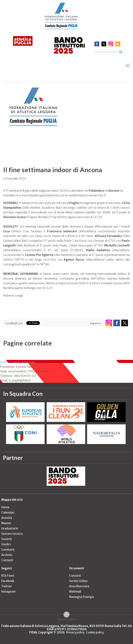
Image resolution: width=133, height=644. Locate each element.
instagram (111, 44)
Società (7, 539)
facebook (97, 44)
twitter (104, 44)
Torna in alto (67, 619)
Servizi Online (78, 581)
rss (118, 44)
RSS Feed (8, 576)
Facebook (8, 581)
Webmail (75, 592)
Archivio (7, 555)
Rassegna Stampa (81, 597)
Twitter (7, 586)
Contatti (7, 560)
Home (5, 507)
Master (6, 523)
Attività (7, 518)
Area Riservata (79, 586)
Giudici (6, 544)
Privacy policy (75, 632)
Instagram (8, 592)
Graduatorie (10, 528)
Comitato (8, 550)
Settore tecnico (12, 534)
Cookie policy (95, 632)
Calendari (8, 513)
